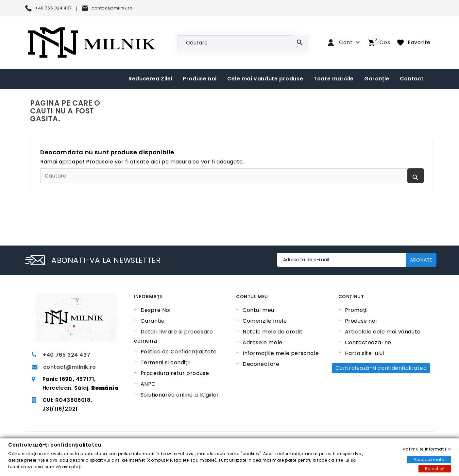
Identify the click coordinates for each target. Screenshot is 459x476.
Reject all (435, 468)
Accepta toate (429, 459)
